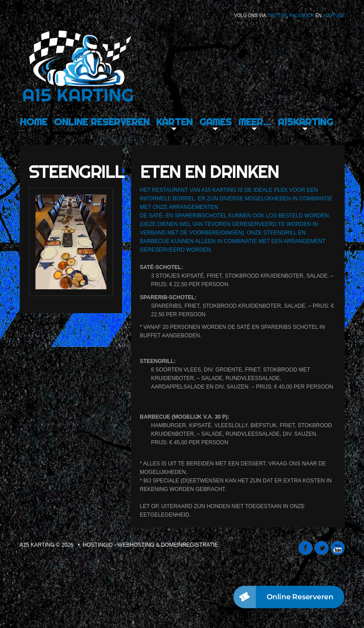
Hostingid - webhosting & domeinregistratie (150, 545)
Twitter (277, 15)
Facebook (302, 15)
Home (33, 122)
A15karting (305, 122)
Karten (174, 122)
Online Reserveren (102, 122)
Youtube (333, 15)
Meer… (255, 122)
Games (215, 122)
